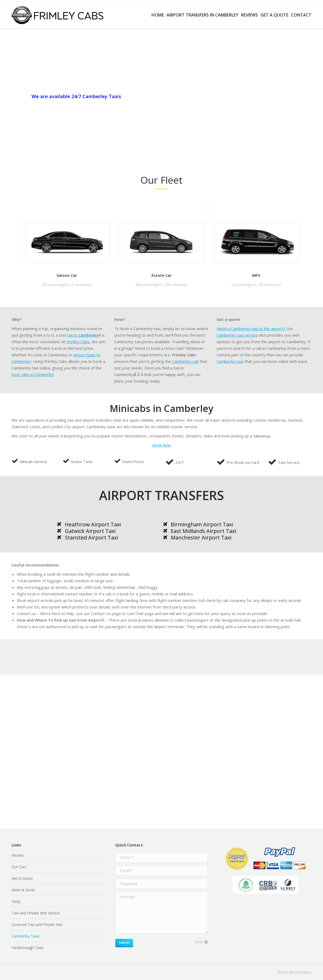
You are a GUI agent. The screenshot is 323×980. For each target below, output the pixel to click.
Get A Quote (22, 878)
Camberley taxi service (237, 335)
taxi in (83, 335)
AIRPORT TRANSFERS (161, 495)
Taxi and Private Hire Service (36, 913)
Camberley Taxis (26, 936)
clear (199, 942)
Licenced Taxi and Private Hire (37, 925)
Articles (18, 855)
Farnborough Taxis (28, 948)
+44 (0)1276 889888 (50, 105)
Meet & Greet (23, 890)
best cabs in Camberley (33, 374)
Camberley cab (185, 361)
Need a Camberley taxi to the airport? (251, 329)
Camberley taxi (230, 361)
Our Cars (19, 867)
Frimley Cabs (78, 342)
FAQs (16, 901)
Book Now (162, 445)
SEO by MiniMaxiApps (294, 972)
